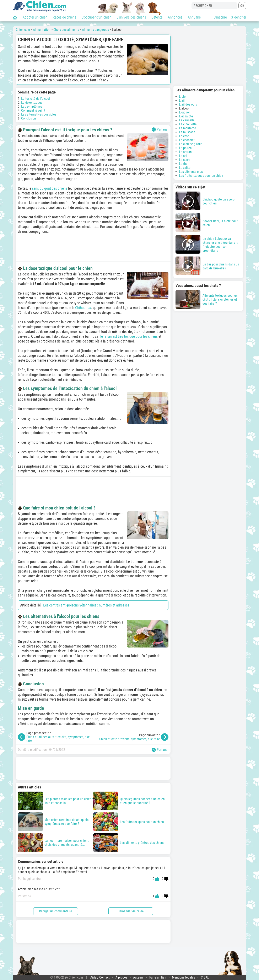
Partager (160, 130)
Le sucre (185, 160)
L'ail (182, 100)
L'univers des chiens (131, 17)
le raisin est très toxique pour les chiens (129, 336)
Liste (182, 97)
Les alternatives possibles (39, 114)
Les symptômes (32, 106)
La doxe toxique (32, 103)
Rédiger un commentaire (56, 911)
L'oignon (185, 112)
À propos (121, 977)
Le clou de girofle (191, 144)
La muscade (187, 132)
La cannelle (187, 120)
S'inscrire (220, 17)
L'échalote (186, 116)
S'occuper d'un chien (96, 17)
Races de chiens (64, 17)
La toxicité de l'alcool (36, 99)
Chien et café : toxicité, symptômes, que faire (130, 739)
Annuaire (194, 17)
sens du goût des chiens (50, 188)
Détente (157, 17)
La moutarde (188, 128)
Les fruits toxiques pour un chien (201, 176)
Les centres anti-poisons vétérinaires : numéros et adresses (86, 605)
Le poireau (186, 148)
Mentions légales (184, 977)
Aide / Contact (100, 977)
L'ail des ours (188, 104)
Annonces (175, 17)
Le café (184, 136)
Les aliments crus (191, 172)
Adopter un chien (35, 17)
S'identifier (239, 17)
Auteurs (138, 977)
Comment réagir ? (33, 110)
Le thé (183, 164)
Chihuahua (83, 308)
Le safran (185, 152)
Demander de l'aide (131, 911)
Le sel (183, 156)
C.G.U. (205, 977)
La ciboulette (188, 124)
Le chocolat (187, 140)
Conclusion (29, 118)
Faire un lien (158, 977)
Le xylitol (185, 168)
